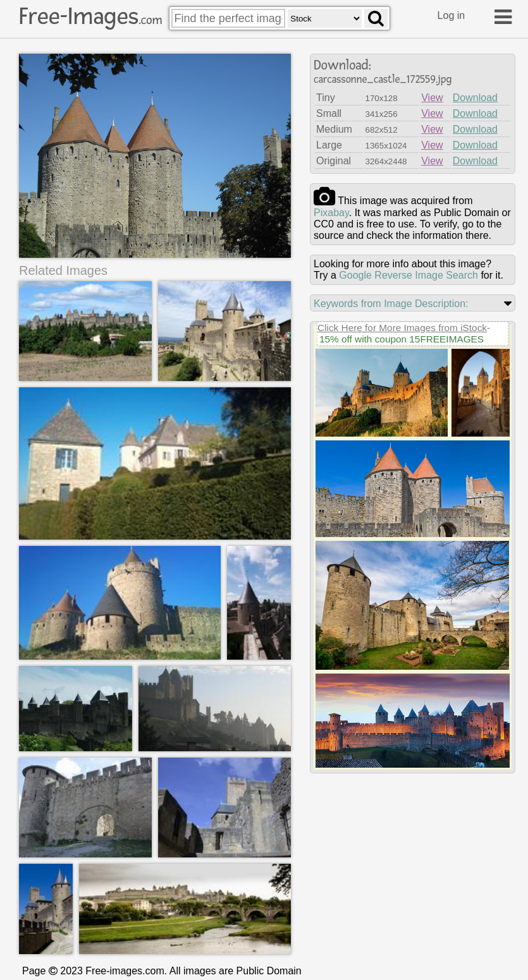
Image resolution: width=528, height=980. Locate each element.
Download (475, 98)
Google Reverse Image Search (408, 275)
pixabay (331, 213)
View (432, 98)
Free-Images (90, 16)
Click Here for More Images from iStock (402, 328)
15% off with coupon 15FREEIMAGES (402, 339)
